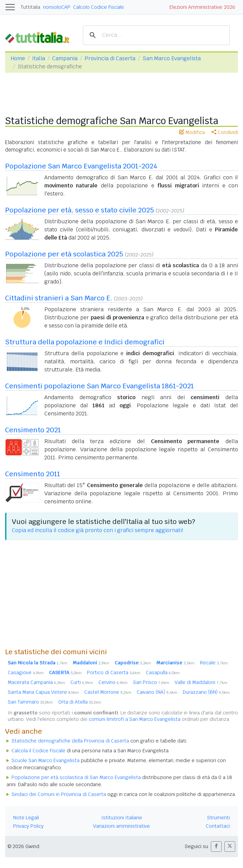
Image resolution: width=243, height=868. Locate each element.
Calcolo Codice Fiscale (98, 7)
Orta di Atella (80, 702)
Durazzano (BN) (206, 692)
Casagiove (26, 672)
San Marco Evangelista (172, 58)
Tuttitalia (30, 7)
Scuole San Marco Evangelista (46, 760)
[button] (216, 847)
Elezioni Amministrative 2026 (202, 7)
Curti (82, 682)
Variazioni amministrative (121, 826)
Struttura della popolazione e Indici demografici (85, 342)
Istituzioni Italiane (122, 818)
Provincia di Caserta (110, 58)
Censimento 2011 (33, 474)
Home (18, 58)
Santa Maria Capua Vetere (43, 692)
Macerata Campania (36, 682)
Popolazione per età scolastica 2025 (64, 254)
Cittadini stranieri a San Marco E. (59, 298)
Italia (39, 58)
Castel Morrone (108, 692)
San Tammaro (30, 702)
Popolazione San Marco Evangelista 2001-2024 (81, 166)
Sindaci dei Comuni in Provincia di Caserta (59, 794)
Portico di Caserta (114, 672)
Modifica (192, 132)
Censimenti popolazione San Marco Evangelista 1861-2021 (100, 386)
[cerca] (155, 35)
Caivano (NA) (157, 692)
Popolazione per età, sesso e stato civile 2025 (80, 210)
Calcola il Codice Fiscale (38, 751)
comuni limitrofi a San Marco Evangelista (135, 719)
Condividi (225, 132)
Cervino (113, 682)
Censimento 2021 (33, 430)
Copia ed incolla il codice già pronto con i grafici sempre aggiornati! (97, 530)
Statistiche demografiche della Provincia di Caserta (70, 741)
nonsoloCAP (57, 7)
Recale (214, 663)
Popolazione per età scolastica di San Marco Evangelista (76, 777)
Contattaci (218, 826)
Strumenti (218, 818)
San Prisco (151, 682)
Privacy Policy (28, 826)
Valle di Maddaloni (201, 682)
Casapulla (163, 672)
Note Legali (26, 818)
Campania (65, 58)
